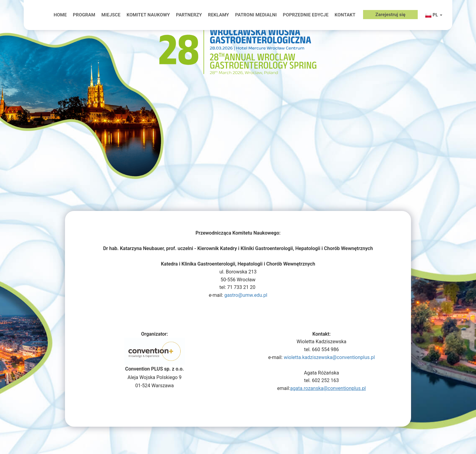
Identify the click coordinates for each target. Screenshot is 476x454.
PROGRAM (84, 15)
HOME (60, 15)
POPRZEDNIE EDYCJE (306, 15)
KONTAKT (345, 15)
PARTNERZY (189, 15)
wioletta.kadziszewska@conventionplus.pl (329, 357)
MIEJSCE (111, 15)
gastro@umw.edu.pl (246, 295)
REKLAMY (218, 15)
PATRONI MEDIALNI (256, 15)
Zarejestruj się (390, 15)
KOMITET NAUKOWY (148, 15)
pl (434, 16)
